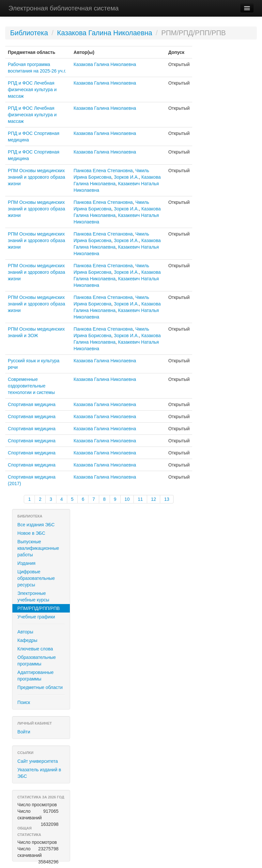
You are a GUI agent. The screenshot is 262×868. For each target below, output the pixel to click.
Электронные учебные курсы (33, 597)
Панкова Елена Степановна (103, 171)
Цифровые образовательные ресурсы (36, 578)
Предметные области (40, 687)
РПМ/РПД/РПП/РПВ (39, 608)
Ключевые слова (35, 649)
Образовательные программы (37, 661)
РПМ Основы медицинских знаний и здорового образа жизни (37, 177)
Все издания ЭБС (36, 525)
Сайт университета (38, 761)
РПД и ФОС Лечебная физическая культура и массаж (32, 90)
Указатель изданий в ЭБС (39, 773)
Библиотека (29, 33)
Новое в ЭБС (31, 533)
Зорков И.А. (126, 177)
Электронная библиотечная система (64, 8)
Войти (24, 732)
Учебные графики (36, 617)
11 (140, 499)
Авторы (25, 632)
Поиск (24, 702)
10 (127, 499)
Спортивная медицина (32, 404)
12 (154, 499)
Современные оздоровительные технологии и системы (31, 386)
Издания (26, 563)
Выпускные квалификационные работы (38, 548)
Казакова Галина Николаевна (105, 33)
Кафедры (27, 640)
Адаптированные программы (35, 676)
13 (167, 499)
